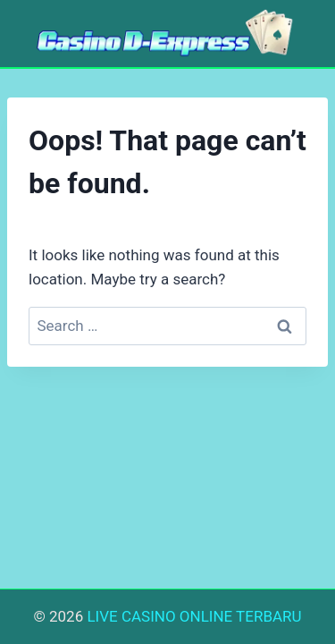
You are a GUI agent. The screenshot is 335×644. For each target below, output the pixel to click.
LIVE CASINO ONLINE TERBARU (194, 616)
